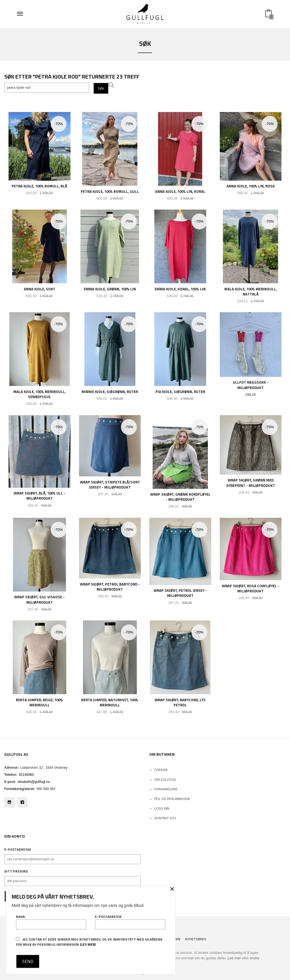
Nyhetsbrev (196, 939)
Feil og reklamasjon (172, 799)
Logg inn (162, 808)
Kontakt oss (165, 818)
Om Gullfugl (165, 779)
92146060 (26, 775)
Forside (161, 770)
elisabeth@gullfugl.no (34, 782)
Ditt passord (16, 871)
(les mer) (88, 944)
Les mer (234, 958)
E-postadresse (18, 850)
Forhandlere (166, 789)
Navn (51, 922)
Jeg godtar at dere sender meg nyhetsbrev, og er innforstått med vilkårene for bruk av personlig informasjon (89, 942)
